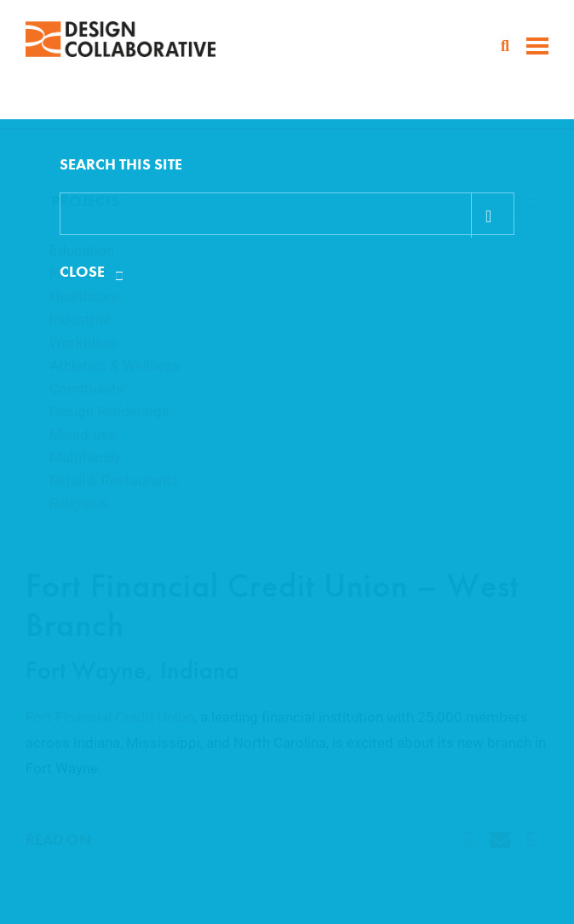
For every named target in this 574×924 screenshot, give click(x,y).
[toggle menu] (537, 48)
